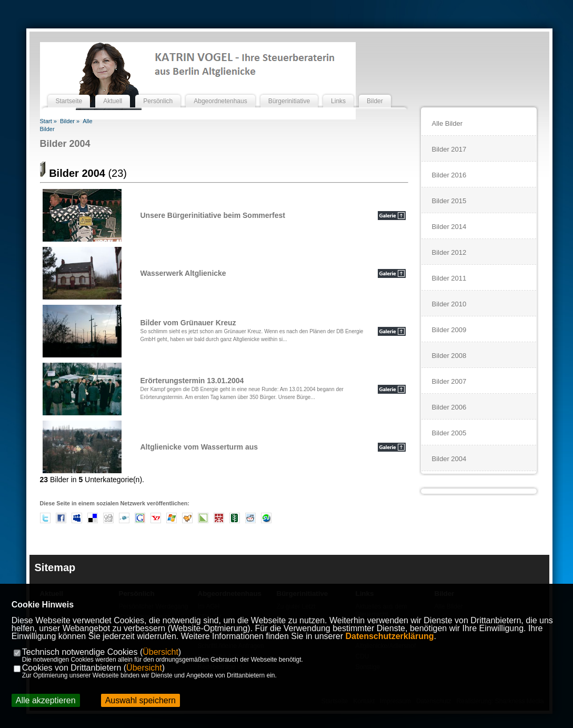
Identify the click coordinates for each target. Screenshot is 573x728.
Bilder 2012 (449, 252)
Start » (48, 121)
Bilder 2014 (449, 227)
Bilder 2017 (449, 149)
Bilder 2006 (449, 407)
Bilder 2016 (449, 175)
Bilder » (70, 121)
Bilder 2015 (449, 201)
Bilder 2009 (449, 330)
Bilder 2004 (65, 144)
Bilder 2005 (449, 433)
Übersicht (160, 652)
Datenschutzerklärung (390, 636)
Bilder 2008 (449, 356)
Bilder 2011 (449, 278)
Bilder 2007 (449, 381)
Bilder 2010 (449, 304)
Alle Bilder (448, 123)
